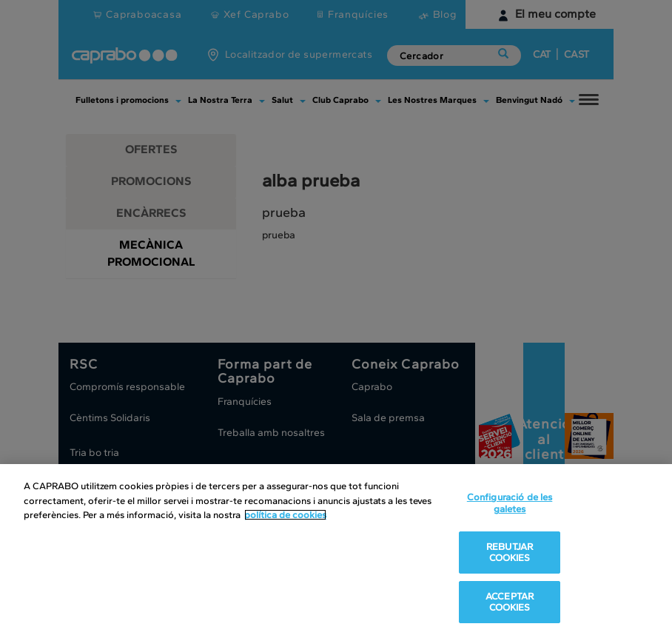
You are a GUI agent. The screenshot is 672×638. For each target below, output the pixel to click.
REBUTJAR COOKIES (510, 553)
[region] (336, 551)
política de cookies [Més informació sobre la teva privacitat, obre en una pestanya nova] (285, 515)
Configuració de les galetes (510, 503)
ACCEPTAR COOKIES (510, 602)
